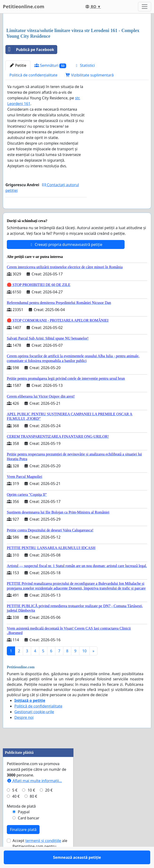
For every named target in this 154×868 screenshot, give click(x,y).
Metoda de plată (21, 820)
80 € (33, 810)
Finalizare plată (23, 843)
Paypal (24, 826)
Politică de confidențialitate (33, 75)
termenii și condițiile (43, 854)
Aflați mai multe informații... (34, 794)
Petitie (18, 65)
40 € (16, 810)
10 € (31, 804)
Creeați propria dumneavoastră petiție (66, 258)
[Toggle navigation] (145, 7)
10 (84, 665)
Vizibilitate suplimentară (90, 75)
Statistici (84, 65)
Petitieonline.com (24, 6)
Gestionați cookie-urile (34, 725)
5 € (15, 804)
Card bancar (29, 832)
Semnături (50, 65)
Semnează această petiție (46, 212)
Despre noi (24, 731)
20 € (49, 804)
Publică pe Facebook (30, 50)
